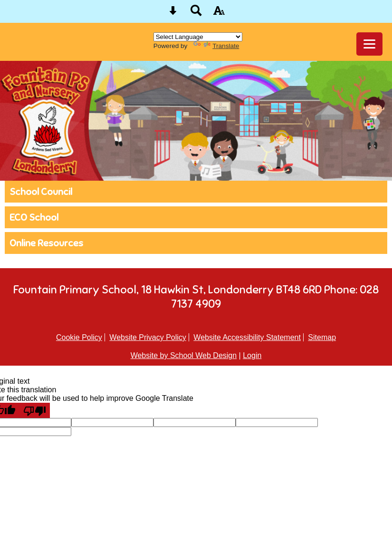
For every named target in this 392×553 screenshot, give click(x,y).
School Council (41, 192)
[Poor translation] (35, 410)
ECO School (34, 217)
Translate (216, 46)
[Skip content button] (173, 14)
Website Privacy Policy (148, 337)
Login (252, 355)
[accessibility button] (219, 14)
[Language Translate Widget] (198, 37)
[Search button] (196, 14)
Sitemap (322, 337)
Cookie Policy (79, 337)
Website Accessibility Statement (247, 337)
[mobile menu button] (369, 44)
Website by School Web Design (184, 355)
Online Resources (46, 243)
